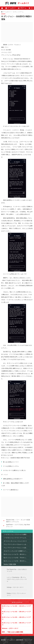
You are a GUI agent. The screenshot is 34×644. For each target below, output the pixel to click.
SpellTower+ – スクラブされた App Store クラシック (18, 526)
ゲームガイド (7, 12)
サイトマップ (28, 640)
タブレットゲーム (18, 12)
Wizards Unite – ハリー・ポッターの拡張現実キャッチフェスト (18, 521)
